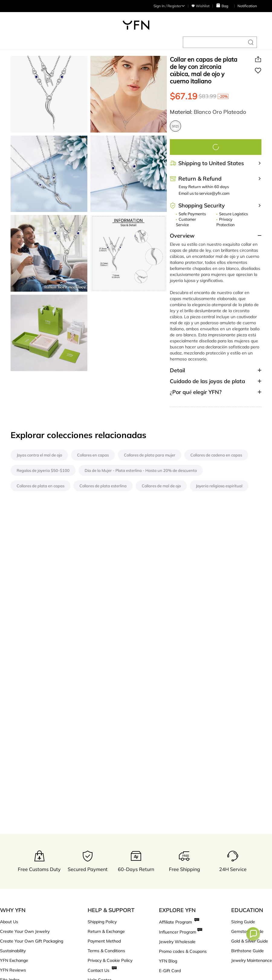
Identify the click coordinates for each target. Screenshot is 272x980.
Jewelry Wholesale (177, 942)
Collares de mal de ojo (161, 486)
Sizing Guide (243, 922)
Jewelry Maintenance (252, 960)
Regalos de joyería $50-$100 (43, 470)
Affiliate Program (179, 922)
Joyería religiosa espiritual (219, 486)
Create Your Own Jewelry (25, 931)
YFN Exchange (14, 960)
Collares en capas (93, 455)
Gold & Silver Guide (250, 941)
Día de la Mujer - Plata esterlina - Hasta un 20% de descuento (141, 470)
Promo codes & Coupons (183, 951)
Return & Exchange (106, 931)
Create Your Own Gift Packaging (32, 941)
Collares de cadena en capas (216, 455)
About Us (9, 922)
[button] (253, 934)
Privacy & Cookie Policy (110, 960)
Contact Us (102, 970)
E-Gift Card (170, 971)
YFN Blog (168, 961)
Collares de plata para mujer (150, 455)
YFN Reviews (13, 970)
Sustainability (13, 951)
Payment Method (104, 941)
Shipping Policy (102, 922)
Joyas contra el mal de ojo (39, 455)
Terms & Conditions (106, 951)
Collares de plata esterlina (103, 486)
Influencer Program (181, 932)
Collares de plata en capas (40, 486)
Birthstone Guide (248, 951)
